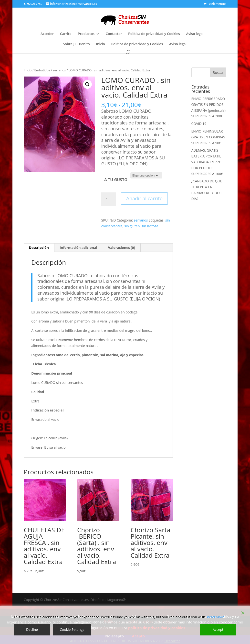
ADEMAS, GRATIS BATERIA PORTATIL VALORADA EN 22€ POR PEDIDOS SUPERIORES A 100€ (207, 162)
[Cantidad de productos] (109, 199)
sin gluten (132, 226)
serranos (59, 70)
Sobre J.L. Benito (76, 44)
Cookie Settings (72, 629)
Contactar (114, 34)
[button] (87, 84)
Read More (216, 617)
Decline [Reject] (32, 629)
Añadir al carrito (144, 198)
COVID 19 (199, 124)
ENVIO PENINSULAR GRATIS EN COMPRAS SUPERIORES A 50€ (208, 137)
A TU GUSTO (116, 180)
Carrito (66, 34)
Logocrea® (116, 600)
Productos (86, 34)
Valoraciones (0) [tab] (121, 248)
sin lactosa (150, 226)
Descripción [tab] (39, 248)
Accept (218, 629)
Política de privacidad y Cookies (154, 34)
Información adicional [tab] (78, 248)
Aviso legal (195, 34)
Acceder (47, 34)
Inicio (100, 44)
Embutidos (42, 70)
